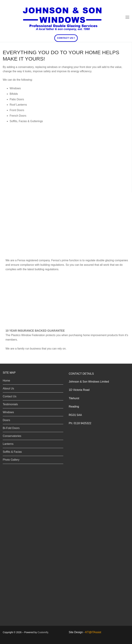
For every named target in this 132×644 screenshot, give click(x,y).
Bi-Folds (11, 150)
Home (6, 381)
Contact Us (66, 38)
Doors (9, 141)
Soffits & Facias (18, 179)
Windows (12, 131)
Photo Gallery (11, 460)
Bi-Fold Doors (11, 428)
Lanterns (8, 444)
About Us (8, 388)
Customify (43, 632)
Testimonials (10, 404)
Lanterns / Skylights (22, 170)
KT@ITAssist (93, 632)
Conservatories (18, 160)
